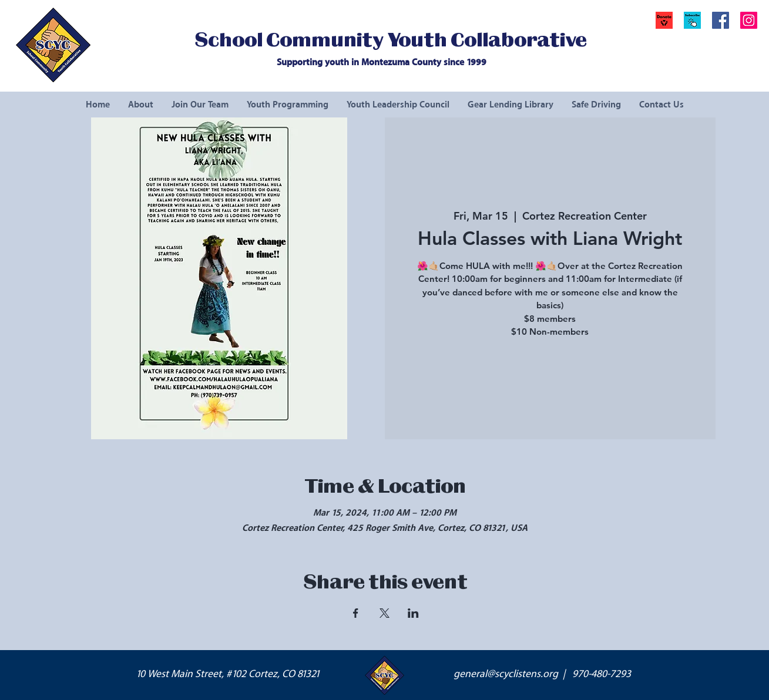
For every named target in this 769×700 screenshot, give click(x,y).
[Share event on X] (384, 613)
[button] (692, 20)
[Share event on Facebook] (356, 613)
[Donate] (664, 20)
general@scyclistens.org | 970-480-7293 (542, 674)
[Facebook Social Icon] (721, 20)
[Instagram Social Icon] (749, 20)
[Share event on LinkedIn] (413, 613)
